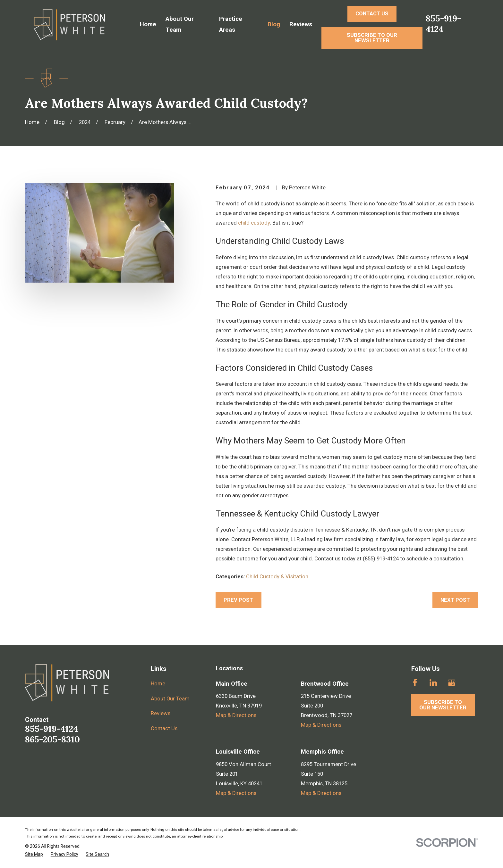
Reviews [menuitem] (301, 24)
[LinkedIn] (433, 683)
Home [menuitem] (148, 24)
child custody (254, 223)
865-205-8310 (52, 739)
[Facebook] (415, 683)
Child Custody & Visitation (277, 577)
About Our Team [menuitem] (180, 24)
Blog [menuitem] (274, 24)
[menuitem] (34, 854)
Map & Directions (236, 715)
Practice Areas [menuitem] (231, 24)
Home (158, 684)
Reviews (161, 713)
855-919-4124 (443, 24)
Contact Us (164, 728)
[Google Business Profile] (452, 683)
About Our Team (170, 699)
